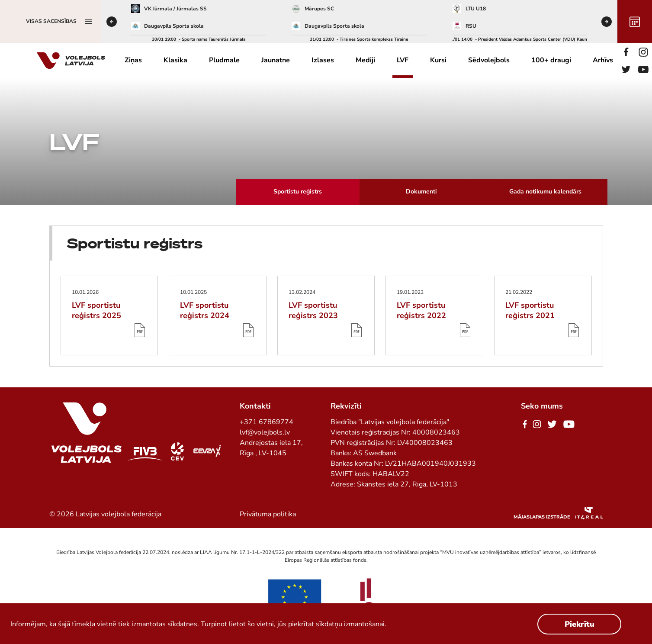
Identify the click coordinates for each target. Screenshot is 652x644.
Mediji (365, 60)
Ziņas (133, 60)
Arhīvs (603, 60)
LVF (403, 60)
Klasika (175, 60)
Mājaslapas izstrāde (542, 517)
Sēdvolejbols (489, 60)
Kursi (438, 60)
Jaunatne (276, 60)
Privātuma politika (268, 514)
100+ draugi (551, 60)
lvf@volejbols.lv (265, 432)
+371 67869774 (267, 422)
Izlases (323, 60)
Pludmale (224, 60)
